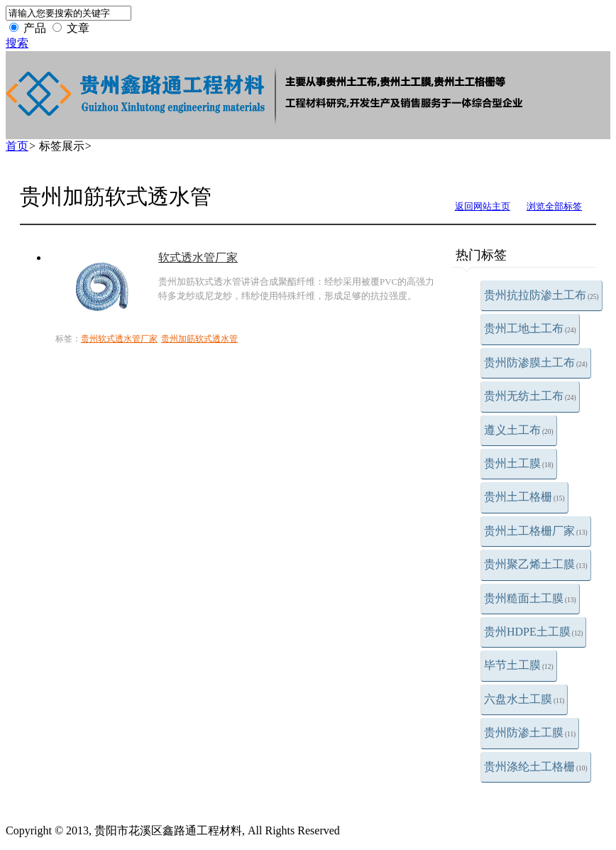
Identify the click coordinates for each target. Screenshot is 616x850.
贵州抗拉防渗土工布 (541, 295)
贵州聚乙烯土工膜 (536, 564)
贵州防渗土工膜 (530, 732)
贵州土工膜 (519, 463)
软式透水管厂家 (198, 257)
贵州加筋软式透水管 (199, 339)
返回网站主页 (483, 206)
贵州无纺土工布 (530, 396)
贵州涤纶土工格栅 (536, 767)
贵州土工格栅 (524, 497)
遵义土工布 (519, 430)
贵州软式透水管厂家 (119, 339)
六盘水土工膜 (524, 699)
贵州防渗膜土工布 (536, 363)
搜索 (17, 43)
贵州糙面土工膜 (530, 598)
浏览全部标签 (554, 206)
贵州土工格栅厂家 (536, 531)
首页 (17, 146)
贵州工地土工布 (530, 328)
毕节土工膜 (519, 665)
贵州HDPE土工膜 (533, 632)
